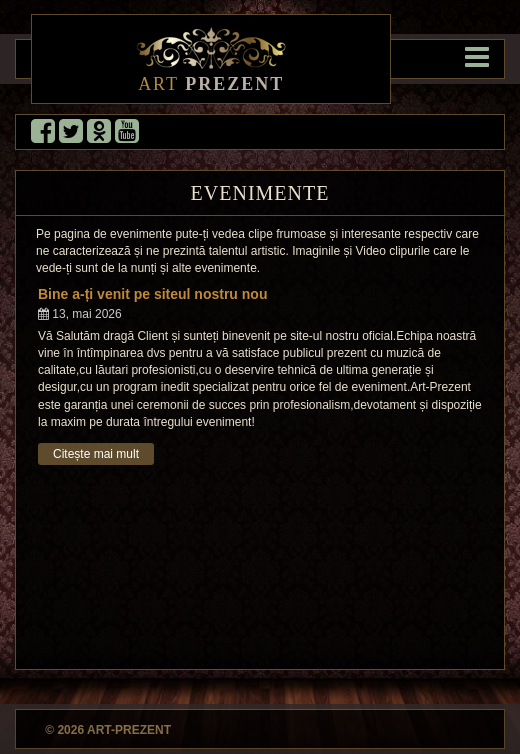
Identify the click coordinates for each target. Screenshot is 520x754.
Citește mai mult (96, 454)
